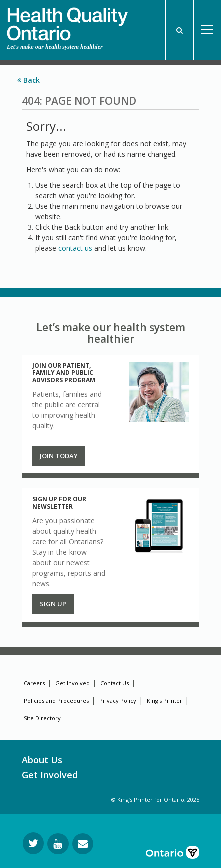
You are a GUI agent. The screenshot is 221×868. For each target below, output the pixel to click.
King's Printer (164, 700)
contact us (75, 248)
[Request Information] (83, 844)
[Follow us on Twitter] (33, 843)
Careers (34, 683)
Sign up (53, 604)
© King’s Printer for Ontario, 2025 (155, 799)
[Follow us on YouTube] (58, 844)
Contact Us (114, 683)
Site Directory (42, 718)
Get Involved (73, 683)
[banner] (67, 20)
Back (29, 80)
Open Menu (207, 30)
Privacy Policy (118, 700)
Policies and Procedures (56, 700)
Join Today (59, 456)
